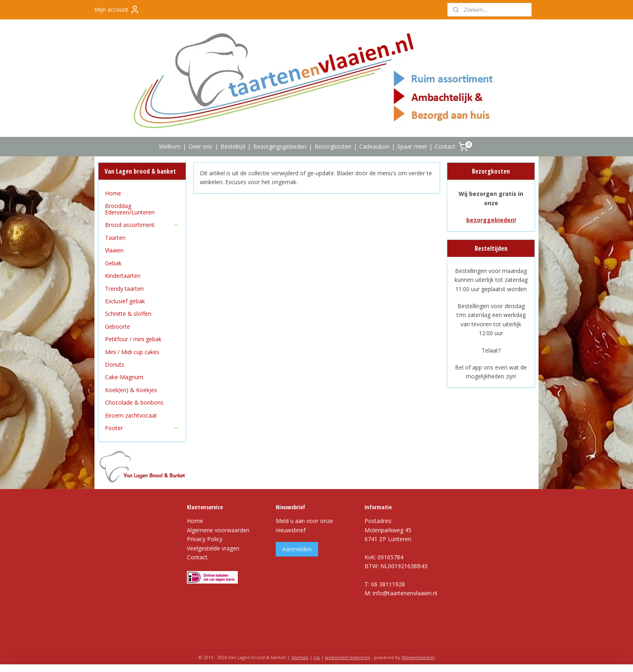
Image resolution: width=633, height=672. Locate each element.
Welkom (170, 146)
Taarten (115, 238)
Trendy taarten (124, 289)
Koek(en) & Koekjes (131, 390)
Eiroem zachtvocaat (131, 415)
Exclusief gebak (125, 301)
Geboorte (117, 327)
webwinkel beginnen (348, 657)
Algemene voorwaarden (218, 530)
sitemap (300, 657)
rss (317, 657)
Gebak (113, 263)
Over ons (200, 146)
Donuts (115, 364)
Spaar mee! (412, 146)
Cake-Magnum (124, 377)
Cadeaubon (374, 146)
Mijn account (117, 10)
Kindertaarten (123, 276)
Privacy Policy (205, 539)
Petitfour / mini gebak (133, 339)
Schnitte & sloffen (128, 314)
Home (113, 193)
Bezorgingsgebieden (280, 146)
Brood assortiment (142, 225)
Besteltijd (233, 146)
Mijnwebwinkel (418, 657)
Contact (445, 146)
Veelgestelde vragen (213, 548)
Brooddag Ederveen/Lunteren (130, 209)
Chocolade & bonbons (134, 402)
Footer (142, 428)
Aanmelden (297, 549)
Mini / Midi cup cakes (132, 352)
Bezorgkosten (333, 146)
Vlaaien (114, 250)
